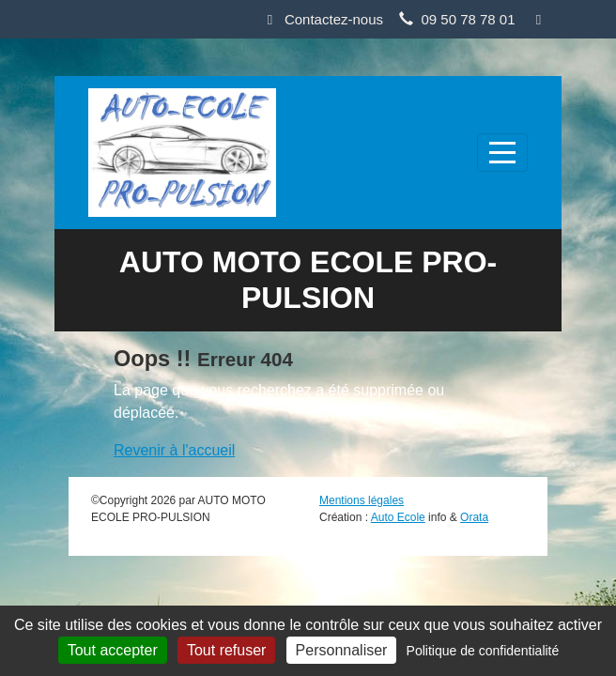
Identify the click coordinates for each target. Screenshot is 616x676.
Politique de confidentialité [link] (483, 651)
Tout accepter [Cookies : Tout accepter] (113, 650)
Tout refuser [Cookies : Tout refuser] (226, 650)
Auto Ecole (398, 517)
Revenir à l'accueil (174, 450)
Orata (474, 517)
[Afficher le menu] (502, 153)
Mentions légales (362, 500)
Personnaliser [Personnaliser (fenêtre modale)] (342, 650)
